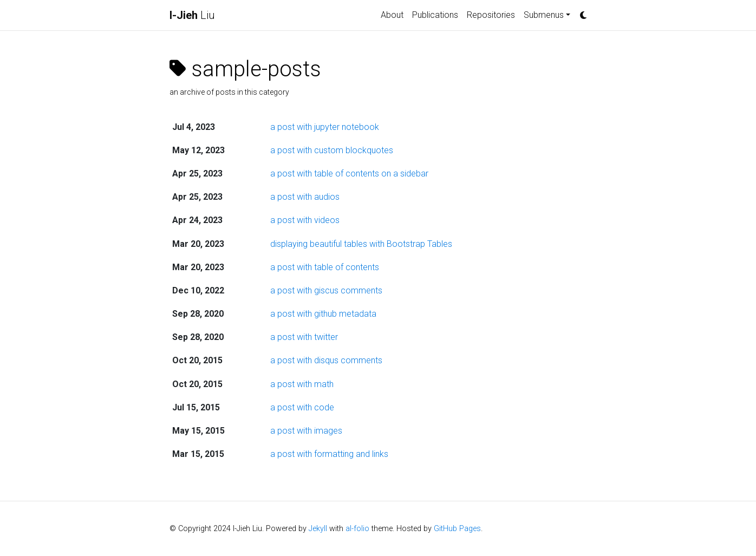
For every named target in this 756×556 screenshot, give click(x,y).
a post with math (302, 384)
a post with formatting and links (329, 454)
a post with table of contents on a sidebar (349, 174)
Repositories (491, 15)
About (392, 15)
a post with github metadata (323, 314)
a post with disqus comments (326, 360)
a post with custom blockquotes (332, 150)
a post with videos (305, 220)
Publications (435, 15)
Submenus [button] (544, 15)
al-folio (357, 529)
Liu (192, 15)
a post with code (302, 407)
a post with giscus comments (326, 290)
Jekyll (318, 529)
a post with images (306, 431)
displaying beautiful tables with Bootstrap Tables (361, 244)
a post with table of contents (325, 267)
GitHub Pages (457, 529)
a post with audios (305, 197)
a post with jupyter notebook (325, 127)
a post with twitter (304, 337)
